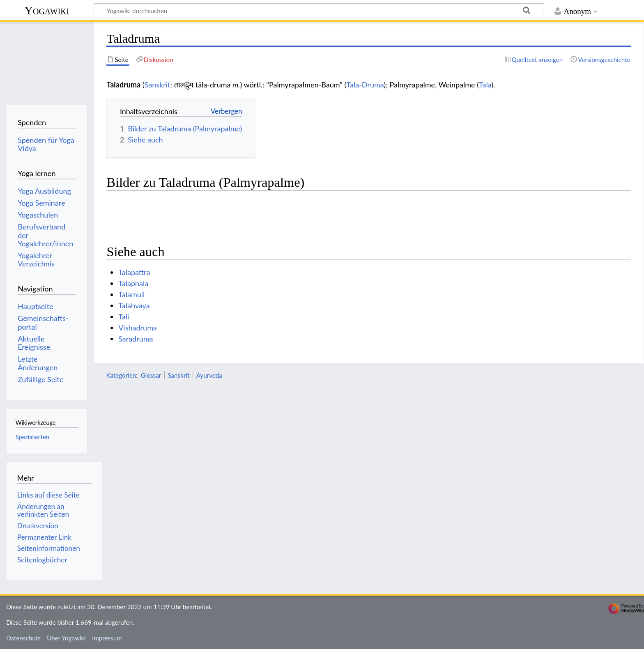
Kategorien (121, 375)
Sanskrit (158, 85)
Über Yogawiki (66, 638)
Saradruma (136, 339)
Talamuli (131, 294)
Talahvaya (134, 305)
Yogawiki (47, 10)
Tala (353, 85)
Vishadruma (138, 328)
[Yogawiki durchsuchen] (319, 10)
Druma (373, 85)
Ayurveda (209, 375)
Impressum (107, 638)
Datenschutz (23, 638)
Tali (124, 316)
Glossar (151, 375)
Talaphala (133, 283)
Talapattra (134, 272)
